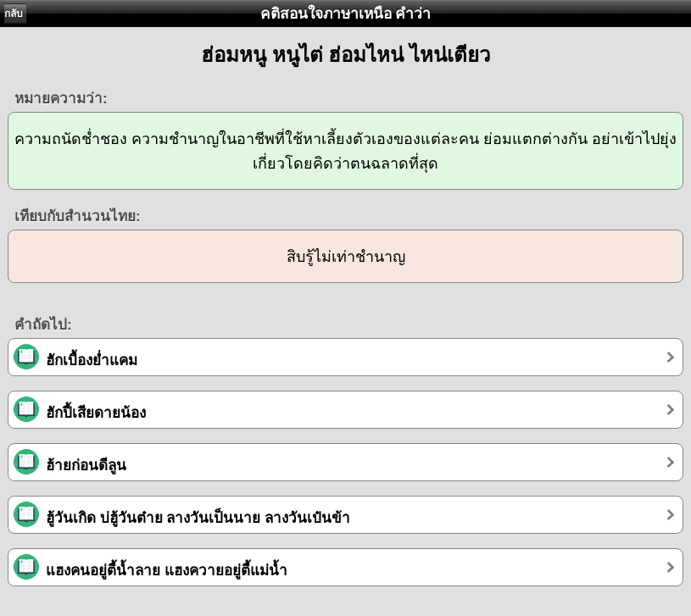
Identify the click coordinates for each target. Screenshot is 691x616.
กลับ (14, 14)
